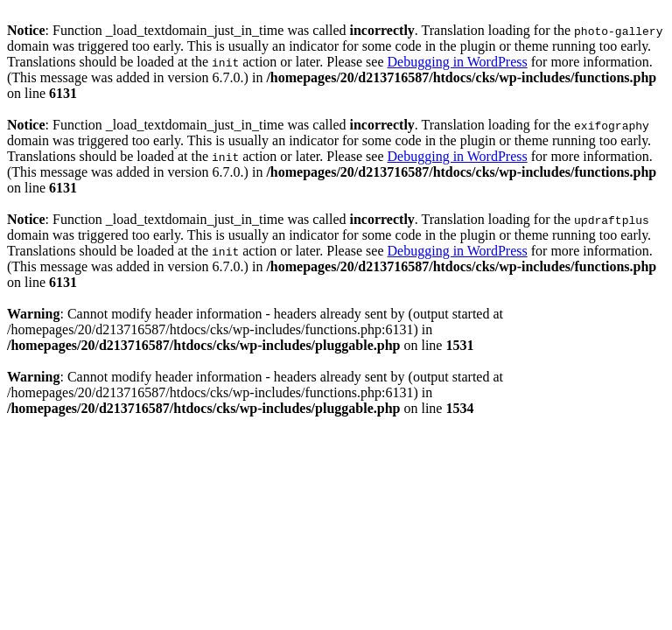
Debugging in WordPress (458, 62)
